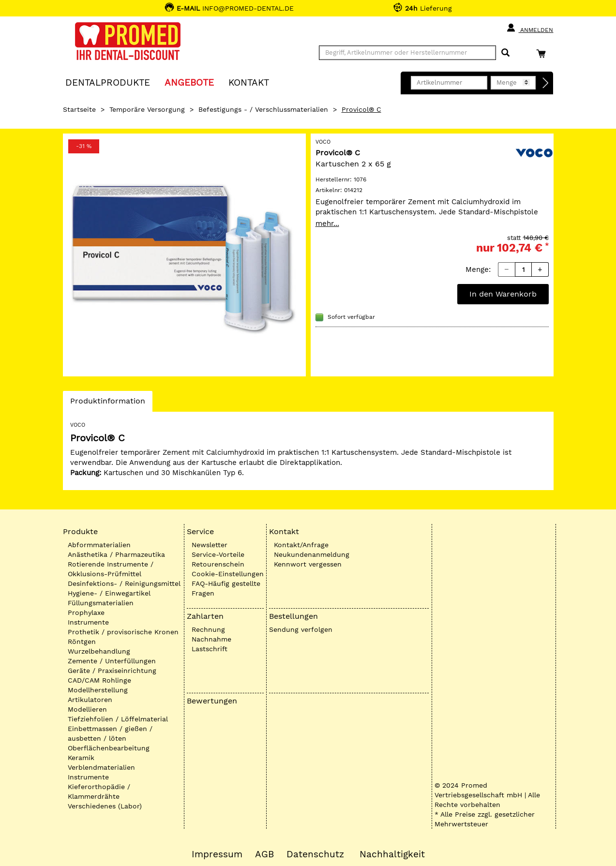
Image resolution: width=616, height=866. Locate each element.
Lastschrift (210, 649)
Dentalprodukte (108, 82)
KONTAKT (249, 82)
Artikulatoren (90, 700)
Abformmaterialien (99, 545)
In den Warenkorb (503, 294)
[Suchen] (505, 53)
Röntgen (82, 642)
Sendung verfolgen (301, 629)
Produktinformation (107, 403)
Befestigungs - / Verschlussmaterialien (263, 109)
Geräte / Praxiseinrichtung (112, 671)
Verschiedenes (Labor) (105, 806)
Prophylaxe (86, 612)
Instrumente (88, 622)
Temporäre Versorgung (147, 109)
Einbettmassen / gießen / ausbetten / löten (110, 733)
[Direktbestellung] (546, 83)
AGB (264, 854)
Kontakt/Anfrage (301, 545)
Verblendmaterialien (101, 767)
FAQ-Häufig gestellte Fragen (226, 588)
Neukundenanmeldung (312, 554)
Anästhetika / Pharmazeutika (116, 554)
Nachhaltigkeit (392, 854)
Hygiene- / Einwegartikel (109, 593)
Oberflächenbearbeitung (109, 748)
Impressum (217, 854)
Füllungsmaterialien (101, 603)
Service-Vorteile (218, 554)
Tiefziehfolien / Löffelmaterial (118, 719)
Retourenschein (218, 564)
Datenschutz (315, 854)
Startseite (79, 109)
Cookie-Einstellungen (228, 574)
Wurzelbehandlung (99, 651)
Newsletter (210, 545)
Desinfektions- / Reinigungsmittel (124, 583)
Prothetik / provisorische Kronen (123, 632)
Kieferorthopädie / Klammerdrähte (99, 791)
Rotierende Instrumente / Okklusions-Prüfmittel (111, 569)
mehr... (327, 224)
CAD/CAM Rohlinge (99, 680)
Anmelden (530, 28)
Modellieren (87, 709)
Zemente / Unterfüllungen (112, 661)
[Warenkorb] (543, 53)
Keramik (81, 758)
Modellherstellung (98, 690)
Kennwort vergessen (308, 564)
